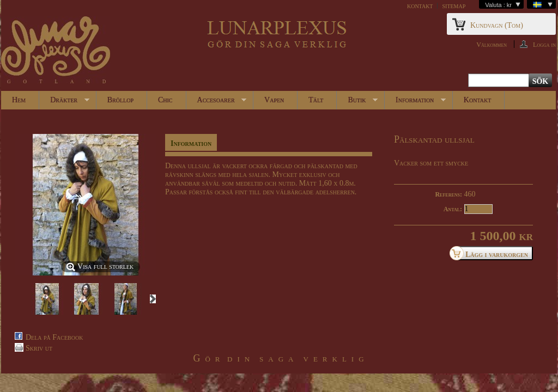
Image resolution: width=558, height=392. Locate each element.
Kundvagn (497, 25)
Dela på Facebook (54, 337)
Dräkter (64, 103)
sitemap (454, 6)
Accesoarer (217, 103)
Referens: (448, 194)
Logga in (544, 44)
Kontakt (477, 100)
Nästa (153, 299)
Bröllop (120, 100)
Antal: (453, 209)
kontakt (420, 6)
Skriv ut (39, 348)
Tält (316, 100)
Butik (357, 103)
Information (415, 103)
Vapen (274, 100)
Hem (19, 100)
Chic (165, 100)
